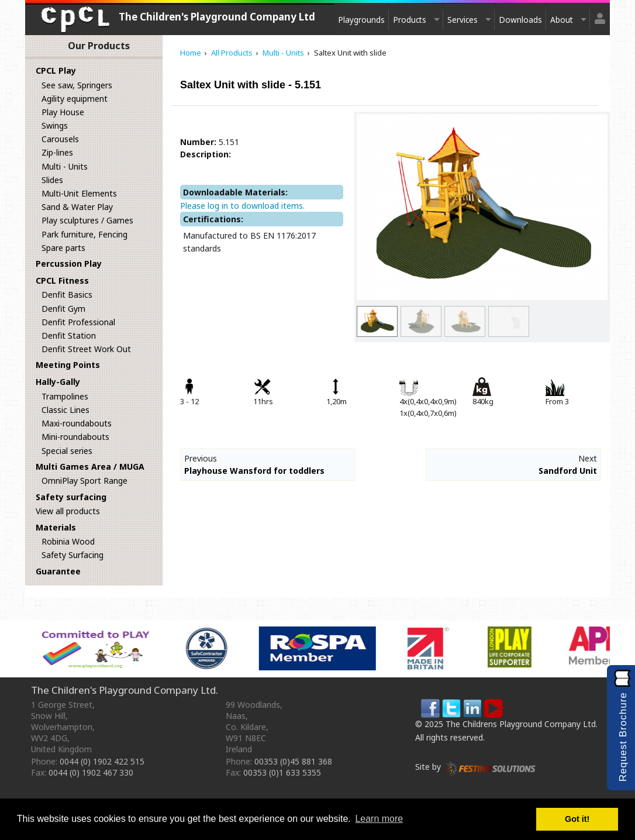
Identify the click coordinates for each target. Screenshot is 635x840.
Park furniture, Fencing (84, 234)
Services (463, 20)
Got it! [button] (577, 819)
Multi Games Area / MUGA (90, 467)
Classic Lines (65, 410)
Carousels (60, 139)
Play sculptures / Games (87, 220)
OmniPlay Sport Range (84, 481)
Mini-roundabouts (75, 437)
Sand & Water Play (77, 207)
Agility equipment (75, 99)
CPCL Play (56, 70)
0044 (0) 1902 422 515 (102, 761)
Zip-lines (57, 152)
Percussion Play (69, 264)
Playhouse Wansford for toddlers (254, 471)
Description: (206, 154)
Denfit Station (69, 335)
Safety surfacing (71, 497)
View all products (68, 511)
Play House (63, 112)
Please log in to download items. (242, 206)
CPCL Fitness (62, 280)
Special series (67, 451)
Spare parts (63, 248)
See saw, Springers (77, 85)
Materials (56, 527)
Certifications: (213, 219)
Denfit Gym (63, 309)
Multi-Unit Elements (79, 193)
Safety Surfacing (73, 555)
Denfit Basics (67, 295)
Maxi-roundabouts (77, 423)
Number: (198, 142)
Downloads (520, 20)
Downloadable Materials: (235, 192)
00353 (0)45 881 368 (293, 761)
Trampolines (65, 396)
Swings (55, 125)
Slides (52, 180)
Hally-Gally (58, 382)
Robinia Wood (68, 541)
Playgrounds (361, 20)
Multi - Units (65, 166)
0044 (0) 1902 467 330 (91, 772)
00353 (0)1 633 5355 (282, 772)
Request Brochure (623, 737)
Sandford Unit (568, 471)
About (562, 20)
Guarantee (58, 571)
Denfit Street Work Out (86, 349)
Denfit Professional (78, 322)
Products (410, 20)
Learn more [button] (379, 819)
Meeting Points (68, 365)
